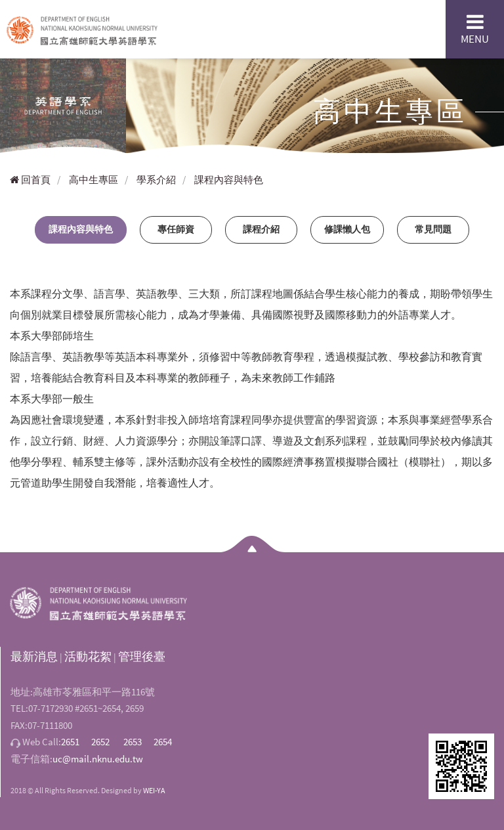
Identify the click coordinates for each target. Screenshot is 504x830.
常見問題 (433, 229)
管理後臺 (142, 656)
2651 (70, 742)
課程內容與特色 (229, 180)
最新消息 (34, 656)
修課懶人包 (347, 229)
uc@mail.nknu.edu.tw (98, 759)
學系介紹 (156, 180)
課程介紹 (261, 229)
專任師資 (176, 229)
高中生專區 (94, 180)
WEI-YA (154, 790)
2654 (163, 742)
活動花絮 (88, 656)
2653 (133, 742)
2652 (100, 742)
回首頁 (30, 180)
